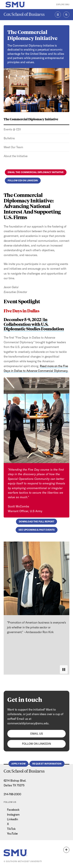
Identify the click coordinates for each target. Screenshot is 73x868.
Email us (37, 734)
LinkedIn (12, 819)
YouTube (12, 833)
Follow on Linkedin (36, 744)
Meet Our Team (13, 147)
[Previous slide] (9, 581)
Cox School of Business (24, 14)
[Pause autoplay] (64, 669)
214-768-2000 (12, 794)
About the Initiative (16, 156)
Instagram (13, 814)
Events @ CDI (12, 129)
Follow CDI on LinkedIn (23, 180)
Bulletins (9, 138)
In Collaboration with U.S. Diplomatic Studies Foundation (34, 324)
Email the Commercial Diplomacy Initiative (36, 172)
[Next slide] (64, 581)
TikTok (11, 829)
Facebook (13, 810)
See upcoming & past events (37, 530)
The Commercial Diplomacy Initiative (31, 119)
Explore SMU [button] (63, 4)
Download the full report (36, 522)
